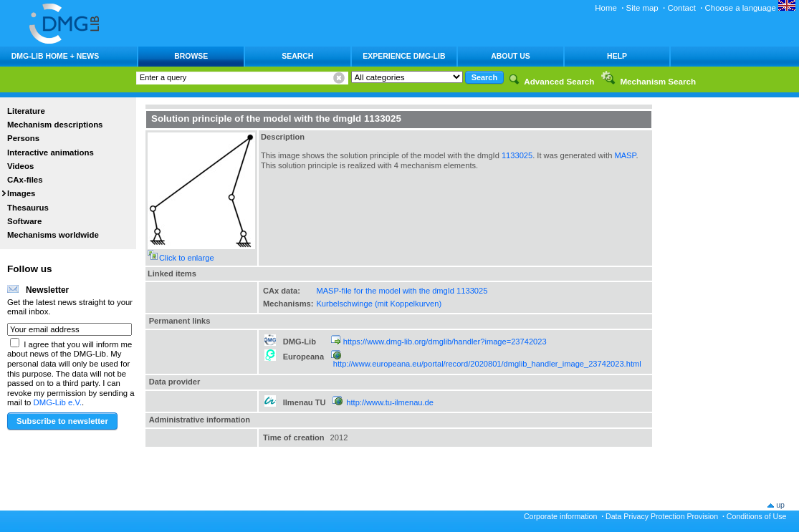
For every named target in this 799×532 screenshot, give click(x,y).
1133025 (517, 155)
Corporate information (560, 516)
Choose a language (750, 8)
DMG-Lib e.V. (58, 402)
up (780, 505)
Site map (642, 8)
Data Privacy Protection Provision (662, 516)
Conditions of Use (757, 516)
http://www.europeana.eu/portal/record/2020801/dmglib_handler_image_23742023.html (487, 364)
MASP (625, 155)
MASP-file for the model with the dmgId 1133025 (402, 291)
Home (606, 8)
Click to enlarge (187, 258)
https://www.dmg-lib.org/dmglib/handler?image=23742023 (445, 342)
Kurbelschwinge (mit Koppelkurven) (379, 304)
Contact (681, 8)
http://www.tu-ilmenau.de (390, 402)
